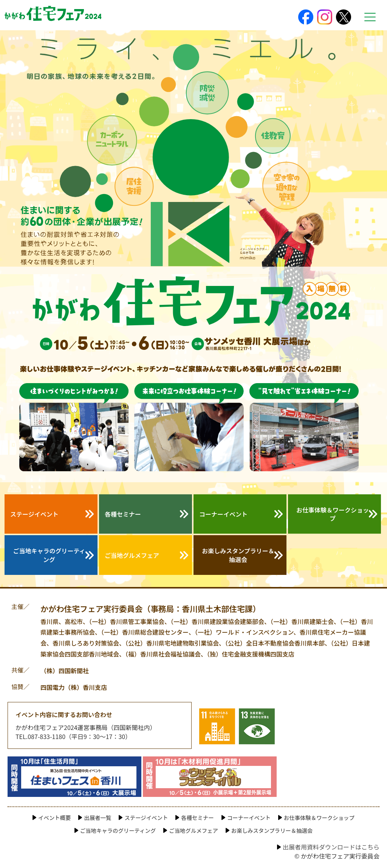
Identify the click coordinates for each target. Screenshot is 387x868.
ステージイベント (34, 514)
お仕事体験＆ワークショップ (333, 514)
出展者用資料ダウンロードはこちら (331, 847)
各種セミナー (123, 514)
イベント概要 (54, 818)
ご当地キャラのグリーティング (49, 555)
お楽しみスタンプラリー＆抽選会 (238, 555)
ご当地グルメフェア (132, 555)
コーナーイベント (223, 514)
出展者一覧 (98, 818)
